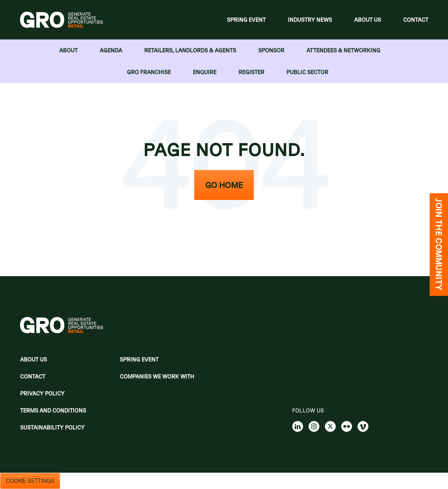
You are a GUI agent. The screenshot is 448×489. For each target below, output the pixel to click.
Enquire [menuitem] (205, 72)
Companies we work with (157, 376)
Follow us (308, 410)
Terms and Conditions (53, 410)
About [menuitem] (68, 50)
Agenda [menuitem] (111, 50)
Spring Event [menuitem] (246, 20)
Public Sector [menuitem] (307, 72)
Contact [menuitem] (416, 20)
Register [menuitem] (251, 72)
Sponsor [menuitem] (271, 50)
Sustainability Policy (52, 427)
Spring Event (139, 359)
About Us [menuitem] (368, 20)
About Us (34, 359)
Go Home (224, 185)
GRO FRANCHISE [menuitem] (149, 72)
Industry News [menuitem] (310, 20)
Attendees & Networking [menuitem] (343, 50)
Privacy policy (42, 393)
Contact (33, 376)
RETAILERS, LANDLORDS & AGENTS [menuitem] (190, 50)
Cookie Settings (30, 481)
